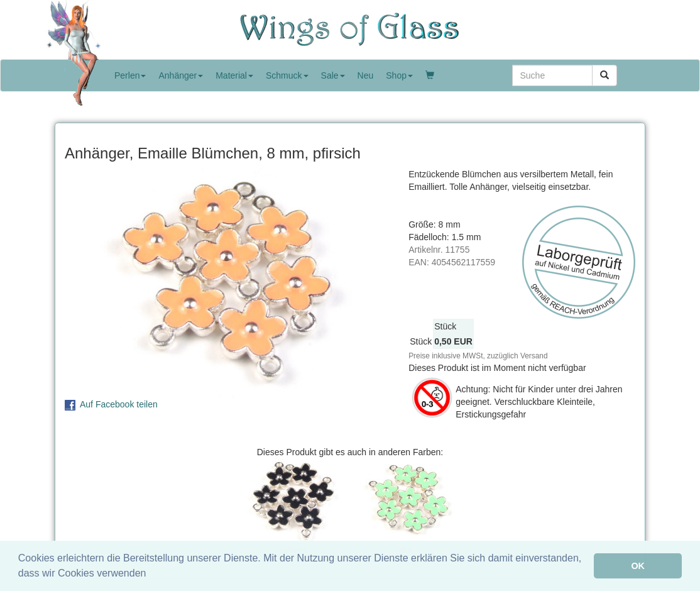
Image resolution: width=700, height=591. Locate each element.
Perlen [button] (130, 75)
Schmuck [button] (287, 75)
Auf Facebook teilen (119, 404)
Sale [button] (333, 75)
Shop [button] (399, 75)
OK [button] (638, 566)
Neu (366, 75)
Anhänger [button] (181, 75)
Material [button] (234, 75)
